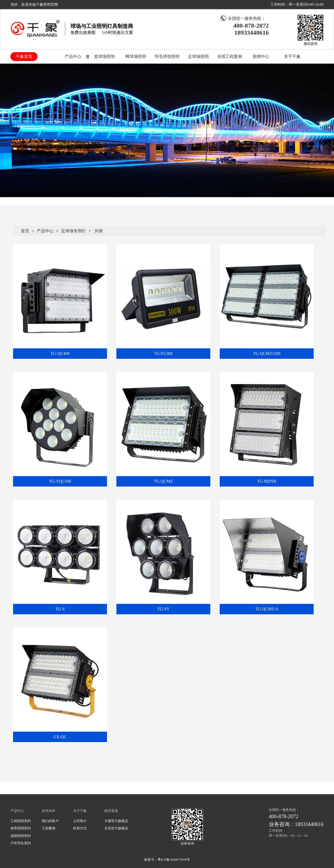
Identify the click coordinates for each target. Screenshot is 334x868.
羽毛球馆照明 (167, 56)
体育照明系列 (21, 828)
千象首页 (24, 56)
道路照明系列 (21, 836)
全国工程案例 (230, 56)
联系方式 (80, 828)
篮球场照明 (104, 56)
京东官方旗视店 (116, 828)
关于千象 (292, 56)
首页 (25, 231)
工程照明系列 (21, 821)
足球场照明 (198, 56)
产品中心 (73, 56)
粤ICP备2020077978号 (174, 860)
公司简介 (80, 821)
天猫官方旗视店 (116, 821)
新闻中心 (261, 56)
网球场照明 (136, 56)
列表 (99, 231)
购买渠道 (111, 811)
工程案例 (49, 828)
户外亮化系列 (21, 843)
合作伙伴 (49, 811)
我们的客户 (50, 821)
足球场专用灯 (74, 231)
